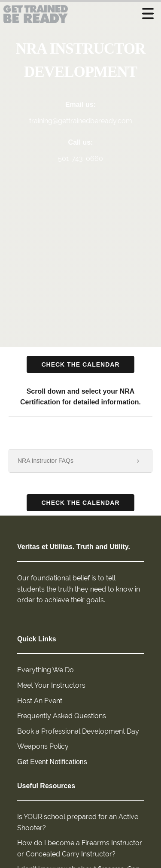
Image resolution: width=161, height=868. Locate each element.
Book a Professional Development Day (78, 731)
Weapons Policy (43, 746)
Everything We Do (46, 670)
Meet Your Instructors (51, 685)
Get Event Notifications (52, 762)
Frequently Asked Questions (62, 716)
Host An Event (40, 701)
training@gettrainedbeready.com (81, 121)
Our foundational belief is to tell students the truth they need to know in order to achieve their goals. (79, 589)
